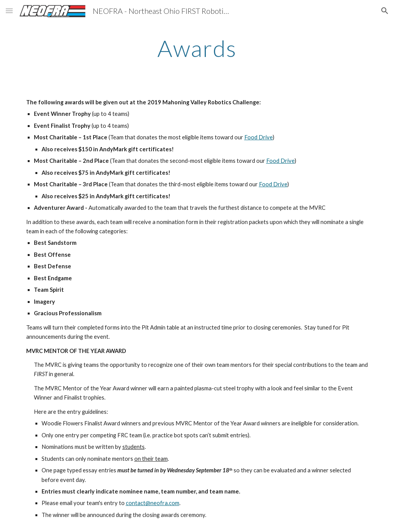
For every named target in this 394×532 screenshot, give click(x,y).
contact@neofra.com (153, 503)
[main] (197, 48)
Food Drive (259, 137)
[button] (9, 11)
